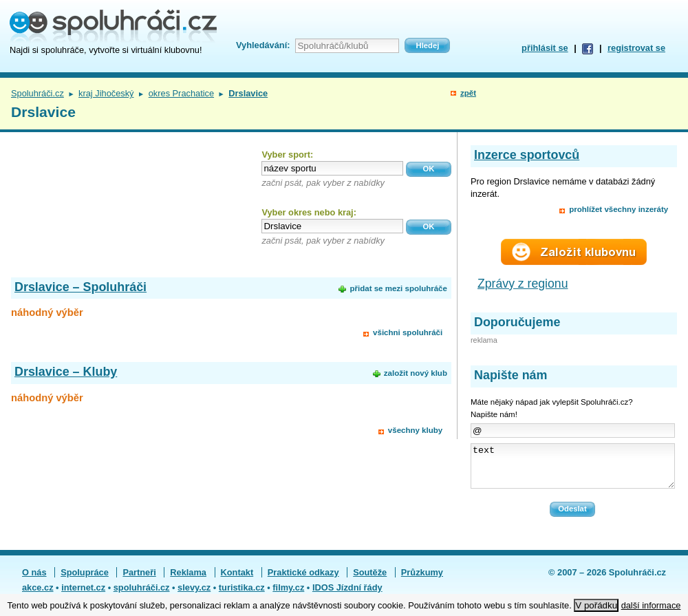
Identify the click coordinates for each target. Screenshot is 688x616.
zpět (468, 93)
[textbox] (332, 168)
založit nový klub (416, 373)
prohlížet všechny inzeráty (619, 209)
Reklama (188, 581)
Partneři (139, 581)
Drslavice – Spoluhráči (80, 287)
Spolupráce (85, 581)
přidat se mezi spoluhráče (398, 288)
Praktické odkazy (303, 581)
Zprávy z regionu (523, 284)
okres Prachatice (181, 93)
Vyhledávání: (263, 45)
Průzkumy (422, 581)
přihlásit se (545, 48)
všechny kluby (415, 430)
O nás (34, 581)
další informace (651, 605)
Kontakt (237, 581)
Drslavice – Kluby (66, 372)
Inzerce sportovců (527, 155)
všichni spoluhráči (408, 332)
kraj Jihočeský (106, 93)
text (573, 470)
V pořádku (596, 605)
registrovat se (636, 48)
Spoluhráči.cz (37, 93)
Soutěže (370, 581)
